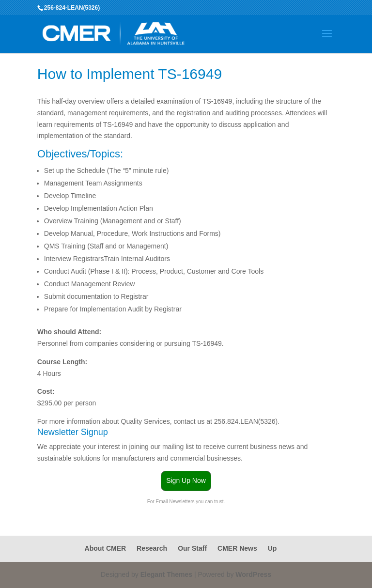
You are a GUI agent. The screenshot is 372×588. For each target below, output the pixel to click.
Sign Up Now (186, 480)
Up (272, 548)
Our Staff (192, 548)
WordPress (253, 574)
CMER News (237, 548)
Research (152, 548)
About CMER (106, 548)
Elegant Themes (166, 574)
